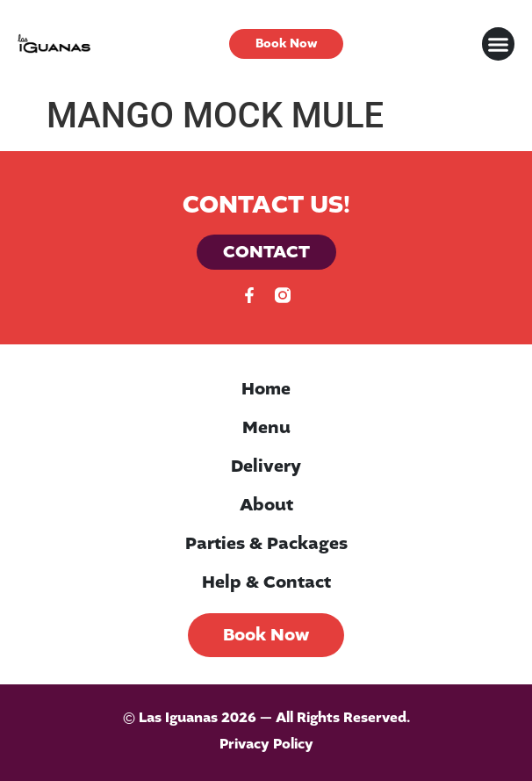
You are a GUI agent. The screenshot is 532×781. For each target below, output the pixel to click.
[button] (499, 44)
